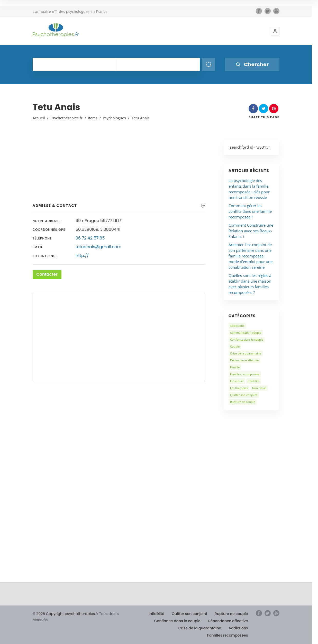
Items (93, 118)
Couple (235, 346)
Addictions (237, 326)
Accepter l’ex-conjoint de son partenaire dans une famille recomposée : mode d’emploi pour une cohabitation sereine (251, 256)
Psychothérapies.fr (66, 118)
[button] (275, 31)
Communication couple (246, 333)
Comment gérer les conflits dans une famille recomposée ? (250, 211)
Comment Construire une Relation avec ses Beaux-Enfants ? (251, 231)
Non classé (259, 388)
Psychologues (114, 118)
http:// (82, 256)
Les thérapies (239, 388)
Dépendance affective (244, 360)
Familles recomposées (245, 374)
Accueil (39, 118)
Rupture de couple (243, 402)
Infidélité (254, 381)
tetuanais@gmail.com (98, 247)
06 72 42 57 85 (90, 238)
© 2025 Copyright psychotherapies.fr (65, 614)
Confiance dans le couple (247, 339)
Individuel (237, 381)
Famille (235, 367)
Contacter (47, 274)
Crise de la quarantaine (246, 353)
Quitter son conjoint (244, 395)
